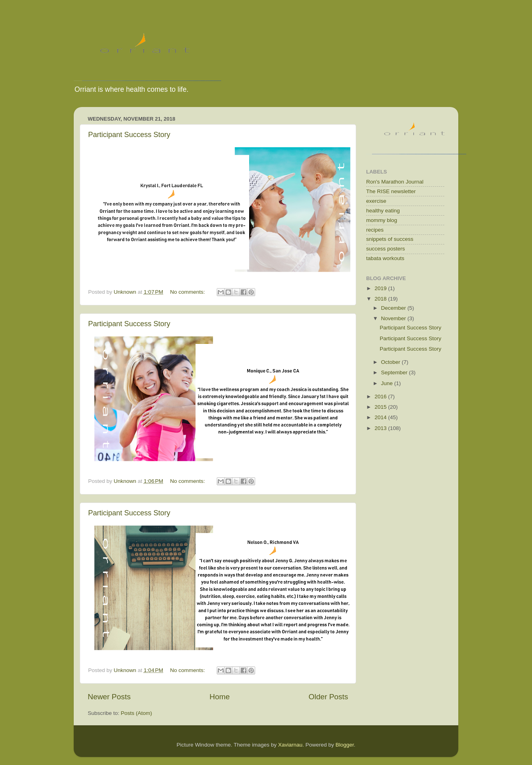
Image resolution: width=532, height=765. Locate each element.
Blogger (345, 745)
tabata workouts (385, 258)
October (391, 362)
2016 (381, 397)
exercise (376, 201)
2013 (381, 428)
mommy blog (382, 220)
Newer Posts (109, 697)
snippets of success (390, 239)
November (394, 318)
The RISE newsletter (391, 191)
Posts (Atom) (137, 713)
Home (220, 697)
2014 (381, 417)
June (388, 383)
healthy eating (383, 211)
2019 (381, 288)
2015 (381, 407)
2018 (381, 299)
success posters (386, 249)
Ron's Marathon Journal (395, 182)
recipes (375, 230)
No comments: (188, 292)
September (395, 372)
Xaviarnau (290, 745)
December (394, 308)
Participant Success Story (129, 135)
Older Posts (328, 697)
